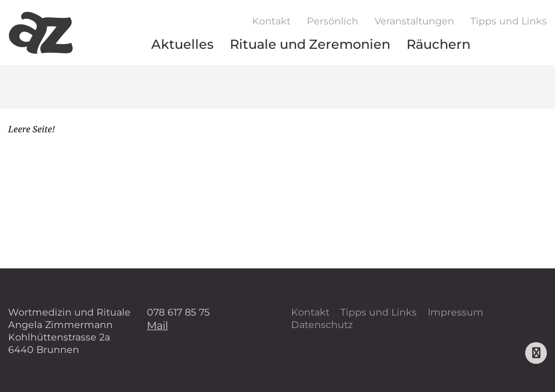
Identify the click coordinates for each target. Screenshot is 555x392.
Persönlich (333, 21)
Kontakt (271, 21)
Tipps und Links (509, 21)
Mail (157, 325)
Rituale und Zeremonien (310, 44)
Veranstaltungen (414, 21)
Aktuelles (182, 44)
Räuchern (438, 44)
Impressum (456, 312)
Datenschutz (322, 324)
